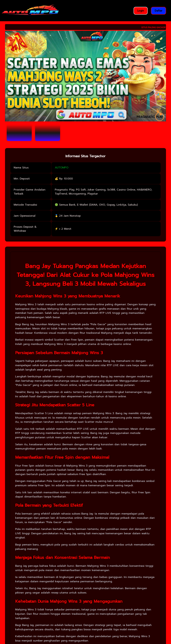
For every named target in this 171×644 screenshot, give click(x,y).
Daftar (158, 11)
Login (141, 11)
